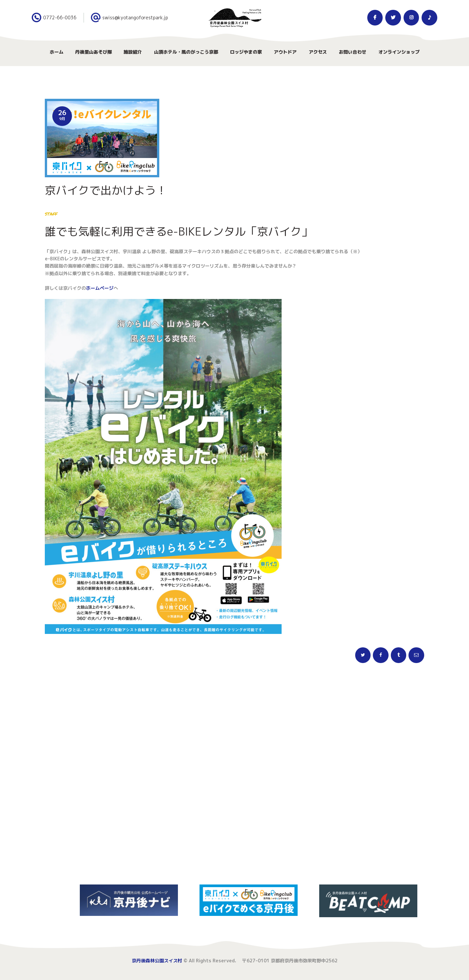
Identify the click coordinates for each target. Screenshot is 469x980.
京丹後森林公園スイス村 (157, 961)
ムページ (104, 288)
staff (51, 213)
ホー (91, 288)
